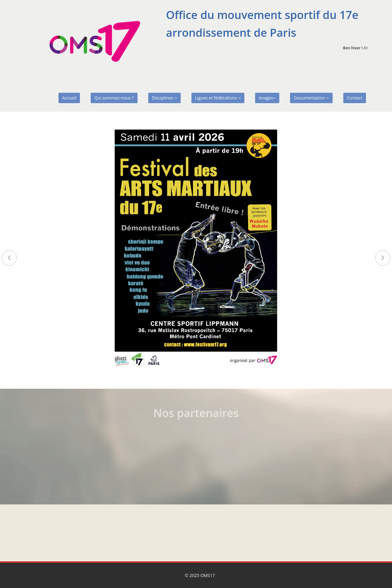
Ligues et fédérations (218, 98)
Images (267, 98)
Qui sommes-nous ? (114, 98)
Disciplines (164, 98)
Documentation (311, 98)
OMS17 (207, 575)
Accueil (69, 98)
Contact (355, 98)
